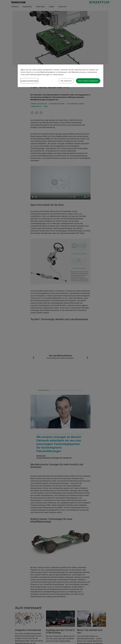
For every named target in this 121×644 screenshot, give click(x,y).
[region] (61, 76)
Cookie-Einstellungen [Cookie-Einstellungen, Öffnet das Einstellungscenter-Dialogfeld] (29, 81)
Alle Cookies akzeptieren (88, 81)
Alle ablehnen (66, 81)
